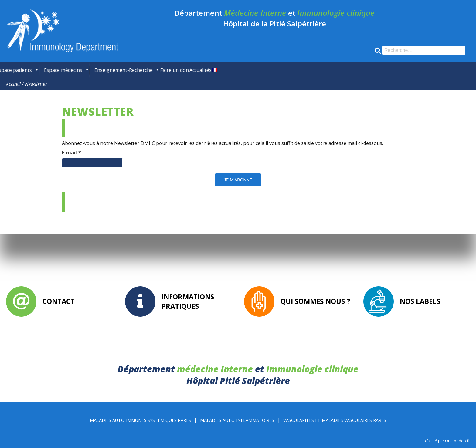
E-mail (71, 153)
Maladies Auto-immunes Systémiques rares (140, 420)
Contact (59, 301)
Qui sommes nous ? (315, 301)
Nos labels (420, 301)
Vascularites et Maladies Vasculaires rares (335, 420)
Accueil (13, 84)
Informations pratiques (188, 301)
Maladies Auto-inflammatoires (237, 420)
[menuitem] (11, 70)
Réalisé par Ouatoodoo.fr (447, 441)
